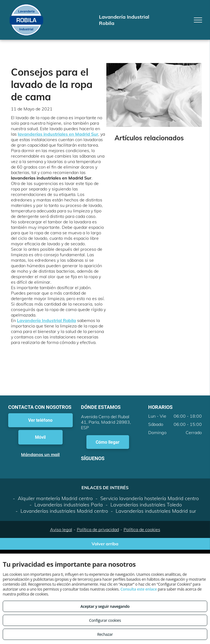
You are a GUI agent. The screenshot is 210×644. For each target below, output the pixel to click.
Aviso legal (61, 529)
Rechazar (105, 634)
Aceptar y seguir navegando (105, 606)
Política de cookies (142, 529)
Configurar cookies (105, 620)
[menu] (198, 20)
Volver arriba (105, 544)
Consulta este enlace (138, 589)
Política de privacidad (98, 529)
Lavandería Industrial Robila (46, 320)
